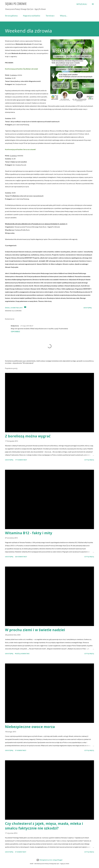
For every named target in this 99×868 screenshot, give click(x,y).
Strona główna (11, 16)
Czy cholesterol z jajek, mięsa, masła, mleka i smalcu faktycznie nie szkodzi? (44, 826)
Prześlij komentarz (22, 654)
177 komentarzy (21, 460)
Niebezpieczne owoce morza (30, 727)
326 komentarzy (21, 557)
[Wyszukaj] (82, 4)
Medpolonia (15, 326)
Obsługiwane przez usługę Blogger (50, 860)
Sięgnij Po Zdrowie (16, 4)
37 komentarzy (21, 852)
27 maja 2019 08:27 (27, 326)
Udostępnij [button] (88, 308)
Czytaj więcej (89, 460)
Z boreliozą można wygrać (28, 436)
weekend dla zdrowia (13, 311)
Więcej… (64, 16)
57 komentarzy (21, 750)
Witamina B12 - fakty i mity (29, 533)
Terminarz (50, 16)
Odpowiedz (15, 332)
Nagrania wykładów (32, 16)
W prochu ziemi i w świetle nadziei (35, 630)
